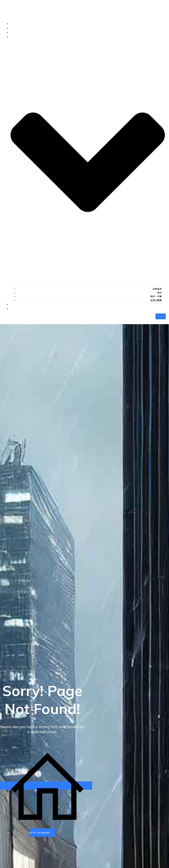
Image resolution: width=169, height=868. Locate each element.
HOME (161, 24)
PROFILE (160, 28)
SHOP (162, 304)
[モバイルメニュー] (161, 316)
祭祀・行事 (156, 297)
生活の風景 (156, 300)
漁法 (159, 293)
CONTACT (159, 309)
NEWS (161, 32)
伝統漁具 (157, 289)
